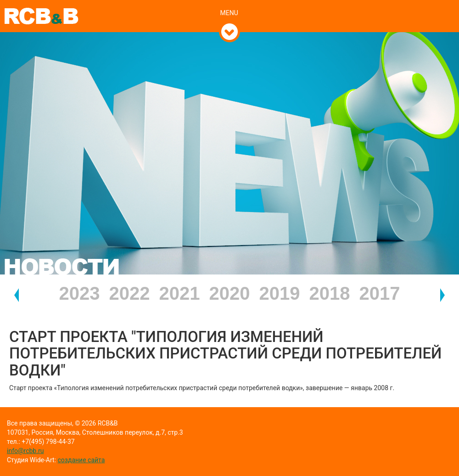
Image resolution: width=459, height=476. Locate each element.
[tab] (230, 3)
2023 (80, 293)
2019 (280, 293)
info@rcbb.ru (25, 451)
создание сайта (81, 460)
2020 (230, 293)
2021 (180, 293)
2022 (130, 293)
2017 (380, 293)
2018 (330, 293)
